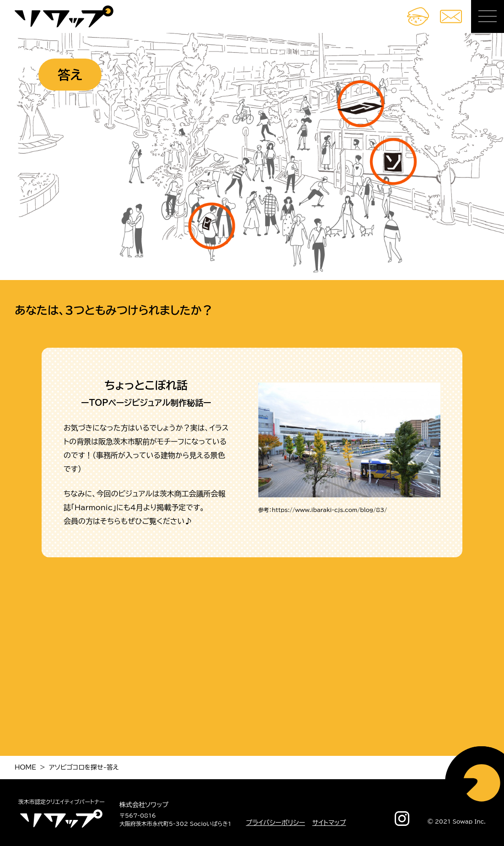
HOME (25, 767)
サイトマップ (329, 823)
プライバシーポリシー (276, 823)
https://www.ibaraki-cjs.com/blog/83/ (329, 510)
